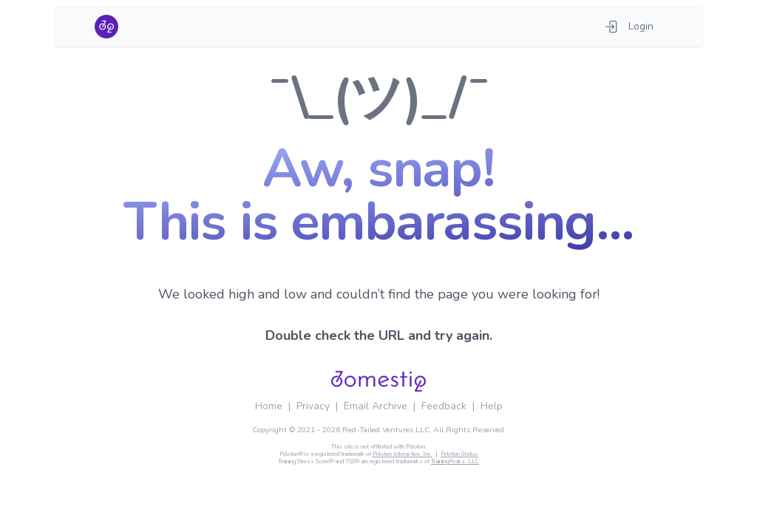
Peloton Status (459, 454)
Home (269, 406)
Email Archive (376, 406)
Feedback (444, 406)
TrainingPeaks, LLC (455, 461)
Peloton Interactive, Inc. (403, 454)
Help (492, 406)
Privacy (313, 406)
